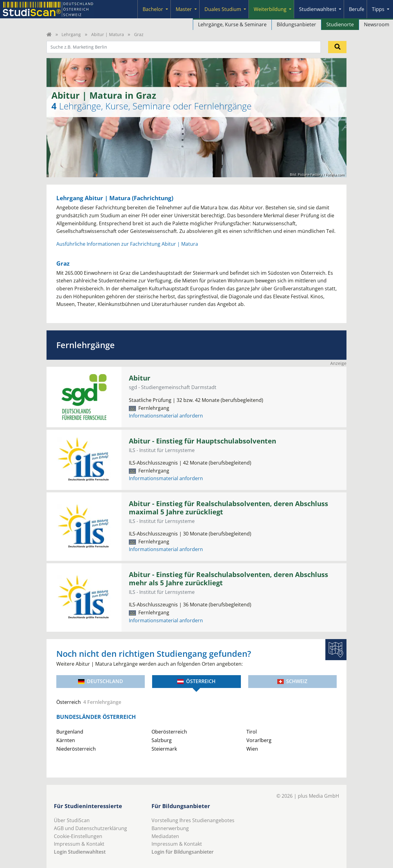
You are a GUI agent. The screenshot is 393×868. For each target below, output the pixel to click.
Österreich (196, 681)
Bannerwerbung (170, 828)
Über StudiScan (72, 820)
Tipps (378, 9)
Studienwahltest (318, 9)
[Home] (49, 34)
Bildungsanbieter (296, 24)
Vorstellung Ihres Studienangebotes (193, 820)
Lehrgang (71, 34)
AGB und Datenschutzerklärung (90, 828)
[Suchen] (337, 47)
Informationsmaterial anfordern (166, 416)
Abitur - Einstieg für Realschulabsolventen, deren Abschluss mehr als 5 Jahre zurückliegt (228, 579)
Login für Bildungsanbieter (183, 852)
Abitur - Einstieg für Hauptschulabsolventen (202, 441)
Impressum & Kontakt (79, 844)
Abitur (140, 378)
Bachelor (153, 9)
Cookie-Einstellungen (78, 836)
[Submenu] (167, 9)
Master (184, 9)
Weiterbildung (270, 9)
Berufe (357, 9)
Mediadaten (165, 836)
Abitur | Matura (108, 34)
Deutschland (101, 681)
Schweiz (292, 681)
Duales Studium (223, 9)
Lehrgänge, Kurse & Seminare (232, 24)
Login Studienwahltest (80, 852)
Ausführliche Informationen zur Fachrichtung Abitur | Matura (127, 244)
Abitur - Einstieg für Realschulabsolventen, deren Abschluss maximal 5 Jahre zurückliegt (228, 508)
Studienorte (340, 24)
